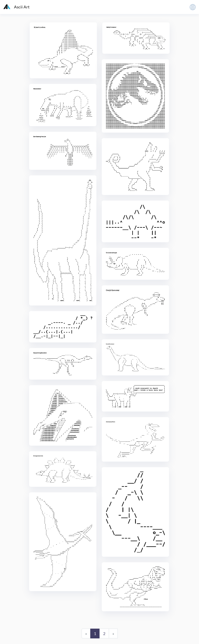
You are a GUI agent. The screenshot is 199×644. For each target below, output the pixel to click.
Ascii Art (16, 7)
